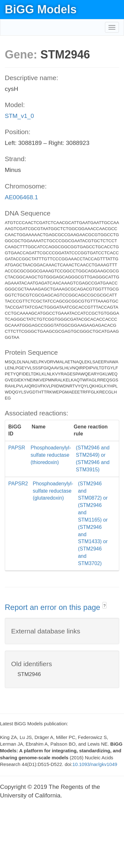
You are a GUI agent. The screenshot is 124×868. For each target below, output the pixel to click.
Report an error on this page (54, 607)
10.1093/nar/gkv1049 (95, 764)
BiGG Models (41, 9)
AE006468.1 (21, 197)
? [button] (104, 606)
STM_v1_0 (19, 116)
